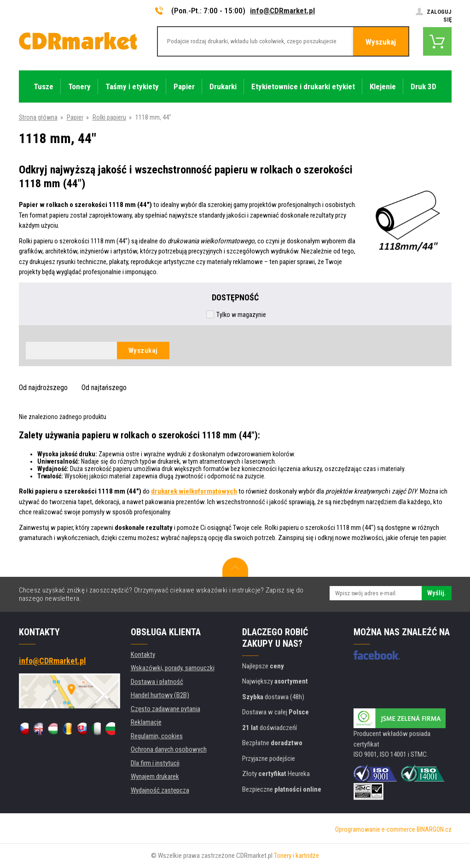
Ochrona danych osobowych (169, 749)
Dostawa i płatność (157, 682)
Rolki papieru (109, 117)
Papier (75, 117)
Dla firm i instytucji (155, 763)
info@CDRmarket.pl (282, 11)
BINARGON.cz (434, 829)
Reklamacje (146, 722)
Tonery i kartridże (296, 856)
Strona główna (38, 117)
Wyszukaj (381, 42)
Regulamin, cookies (157, 736)
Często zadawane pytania (165, 709)
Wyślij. (437, 593)
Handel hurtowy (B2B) (160, 695)
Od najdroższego (43, 388)
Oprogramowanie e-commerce (375, 829)
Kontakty (143, 655)
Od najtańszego (104, 388)
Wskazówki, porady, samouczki (173, 668)
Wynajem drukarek (155, 776)
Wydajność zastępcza (160, 790)
